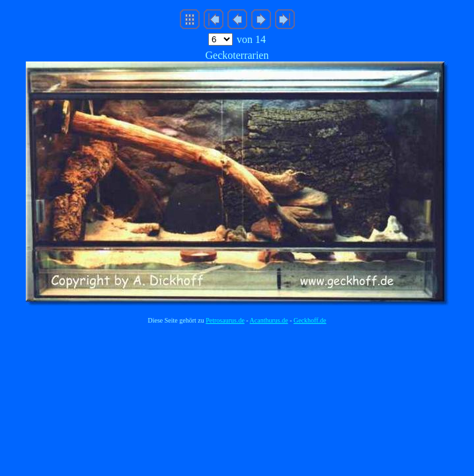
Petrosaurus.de (225, 320)
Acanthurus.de (269, 320)
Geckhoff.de (310, 320)
